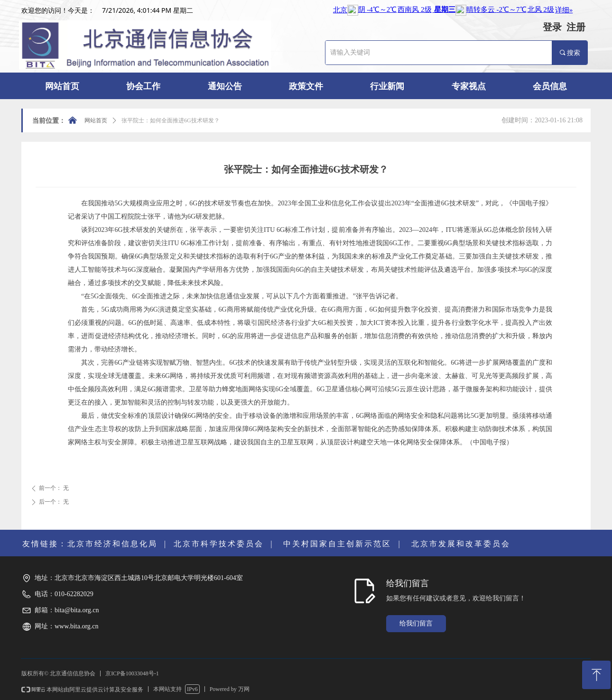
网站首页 (96, 120)
